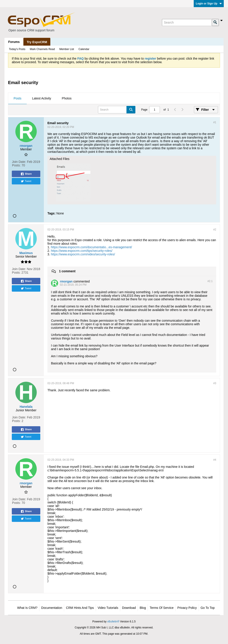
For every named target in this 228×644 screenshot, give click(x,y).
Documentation (52, 608)
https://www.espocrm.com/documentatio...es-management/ (92, 247)
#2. (210, 281)
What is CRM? (27, 608)
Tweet (26, 181)
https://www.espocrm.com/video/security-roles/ (83, 254)
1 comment (67, 271)
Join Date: (19, 162)
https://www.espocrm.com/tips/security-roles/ (82, 251)
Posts (17, 98)
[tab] (17, 99)
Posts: (16, 165)
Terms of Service (162, 608)
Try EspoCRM (37, 42)
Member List (67, 49)
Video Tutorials (108, 608)
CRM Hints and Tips (80, 608)
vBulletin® (113, 622)
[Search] (187, 22)
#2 (215, 230)
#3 (215, 383)
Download (129, 608)
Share (26, 174)
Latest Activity (42, 98)
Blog (143, 608)
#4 (215, 460)
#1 (215, 122)
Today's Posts (17, 49)
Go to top (208, 608)
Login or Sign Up (209, 4)
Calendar (84, 49)
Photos (67, 98)
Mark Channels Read (42, 49)
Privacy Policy (187, 608)
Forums (14, 42)
